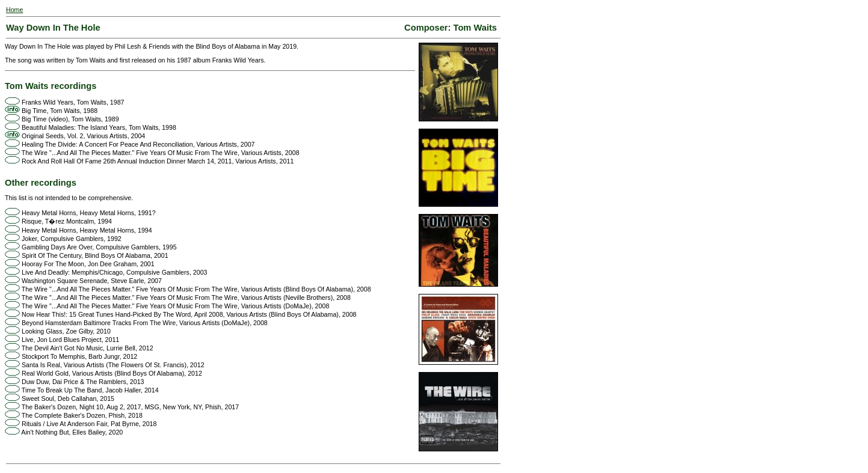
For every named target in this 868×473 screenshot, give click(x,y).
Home (14, 10)
